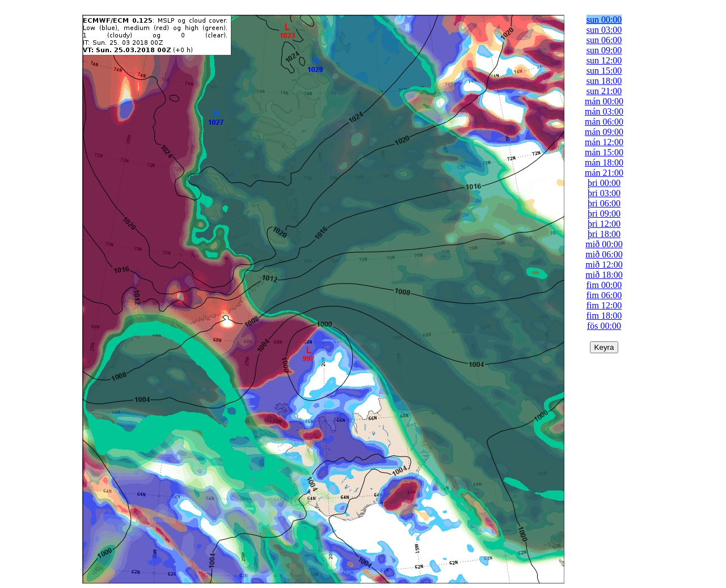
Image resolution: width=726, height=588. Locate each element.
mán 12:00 (604, 142)
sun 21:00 (604, 91)
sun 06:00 (604, 40)
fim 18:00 (604, 316)
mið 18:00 (604, 275)
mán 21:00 (604, 173)
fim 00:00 (604, 285)
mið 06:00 (604, 254)
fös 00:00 (604, 326)
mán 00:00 (604, 101)
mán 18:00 (604, 162)
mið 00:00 (604, 244)
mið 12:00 (604, 265)
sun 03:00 (604, 30)
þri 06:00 (604, 203)
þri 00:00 (604, 183)
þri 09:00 (604, 213)
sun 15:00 (604, 71)
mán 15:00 (604, 152)
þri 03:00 (604, 193)
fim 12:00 (604, 305)
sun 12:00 (604, 60)
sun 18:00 (604, 81)
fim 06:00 (604, 295)
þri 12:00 (604, 224)
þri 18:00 (604, 234)
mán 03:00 (604, 111)
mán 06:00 (604, 122)
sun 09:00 (604, 50)
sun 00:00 (604, 20)
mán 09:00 (604, 132)
